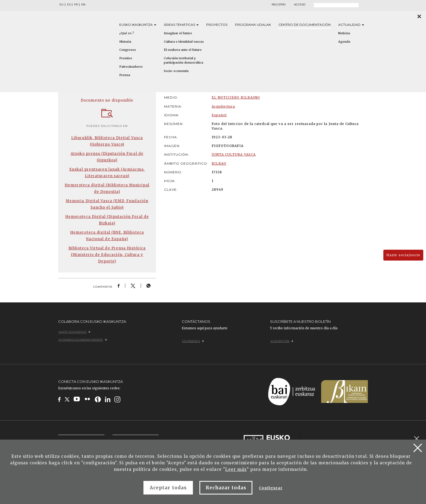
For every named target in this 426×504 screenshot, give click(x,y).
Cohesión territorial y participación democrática (184, 60)
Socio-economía (176, 71)
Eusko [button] (138, 25)
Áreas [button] (181, 25)
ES (69, 5)
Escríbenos (193, 341)
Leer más (236, 469)
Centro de (305, 25)
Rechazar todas (226, 488)
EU (62, 5)
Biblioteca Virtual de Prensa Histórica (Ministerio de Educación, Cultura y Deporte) (107, 255)
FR (76, 5)
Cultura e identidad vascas (184, 42)
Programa (253, 25)
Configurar (271, 488)
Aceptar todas (168, 488)
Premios (126, 58)
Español (219, 115)
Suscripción (282, 341)
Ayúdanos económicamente (83, 340)
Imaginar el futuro (178, 33)
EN (83, 5)
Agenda (344, 42)
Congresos (128, 50)
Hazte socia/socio (403, 255)
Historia (125, 42)
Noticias (344, 33)
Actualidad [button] (351, 25)
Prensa (125, 75)
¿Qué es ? (127, 33)
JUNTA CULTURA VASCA (234, 154)
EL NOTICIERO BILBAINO (236, 97)
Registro (279, 5)
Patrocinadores (131, 67)
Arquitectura (223, 106)
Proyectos (217, 25)
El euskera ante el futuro (183, 50)
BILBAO (219, 163)
